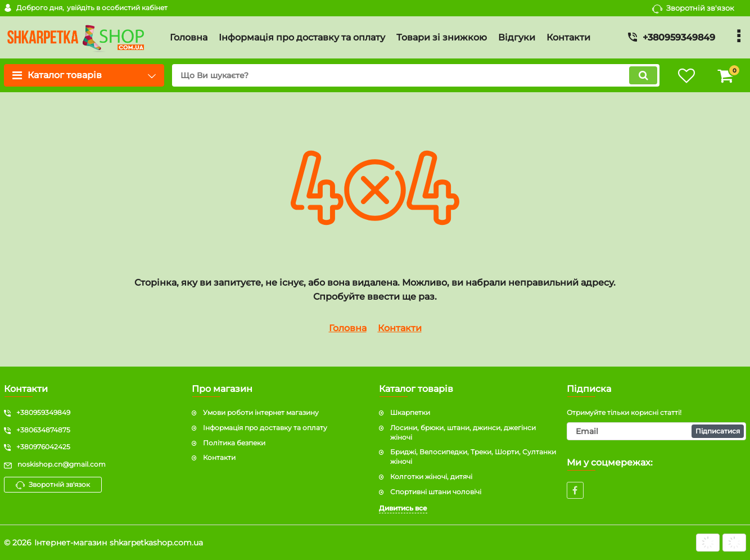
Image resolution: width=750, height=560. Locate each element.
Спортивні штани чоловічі (436, 492)
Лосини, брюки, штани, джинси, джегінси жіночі (463, 432)
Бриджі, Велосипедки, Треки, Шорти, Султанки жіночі (473, 457)
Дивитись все (403, 508)
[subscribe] (657, 431)
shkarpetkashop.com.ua (156, 543)
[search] (416, 75)
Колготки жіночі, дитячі (431, 477)
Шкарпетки (410, 412)
